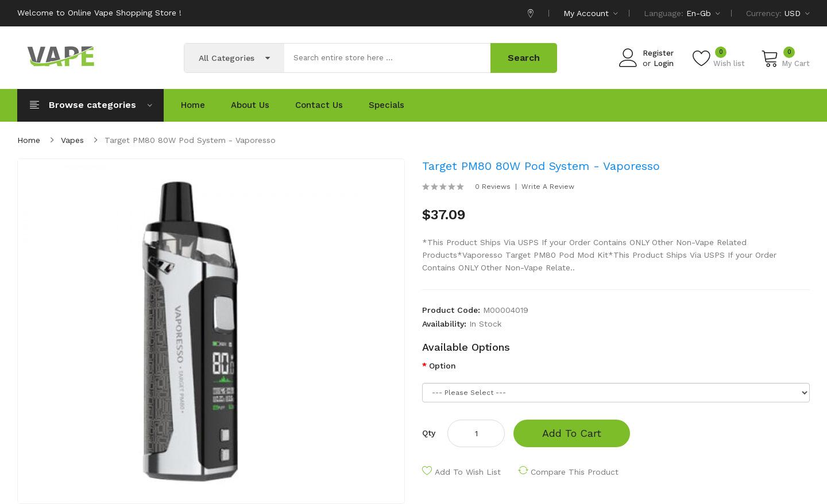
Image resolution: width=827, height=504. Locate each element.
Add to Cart (572, 433)
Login (664, 63)
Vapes (72, 140)
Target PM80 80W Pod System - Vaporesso (190, 140)
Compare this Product (575, 472)
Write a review (548, 187)
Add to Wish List (468, 472)
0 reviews (493, 187)
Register (658, 53)
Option (443, 366)
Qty (429, 433)
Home (29, 140)
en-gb (703, 13)
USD (797, 13)
